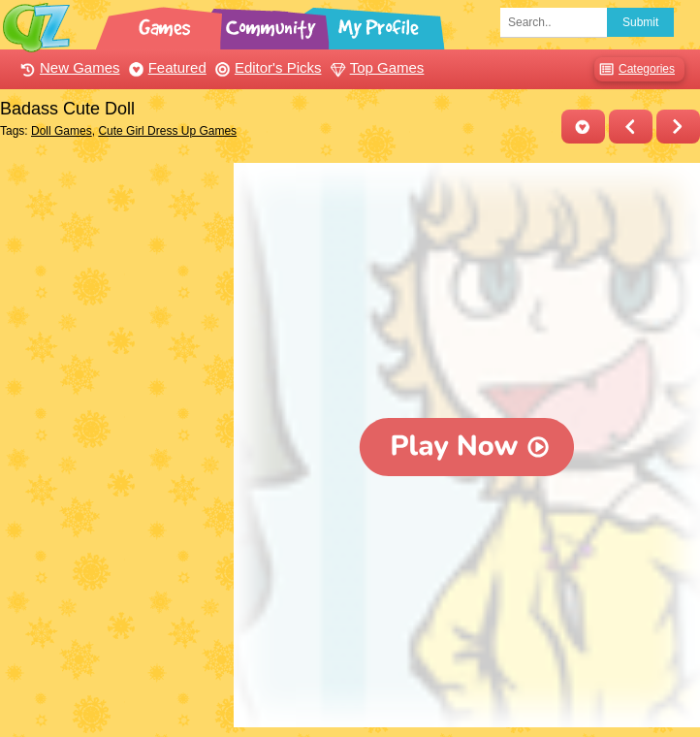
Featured (165, 67)
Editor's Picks (266, 67)
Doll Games (62, 131)
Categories (635, 69)
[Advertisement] (112, 260)
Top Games (375, 67)
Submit (640, 22)
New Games (68, 67)
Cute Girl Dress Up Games (167, 131)
